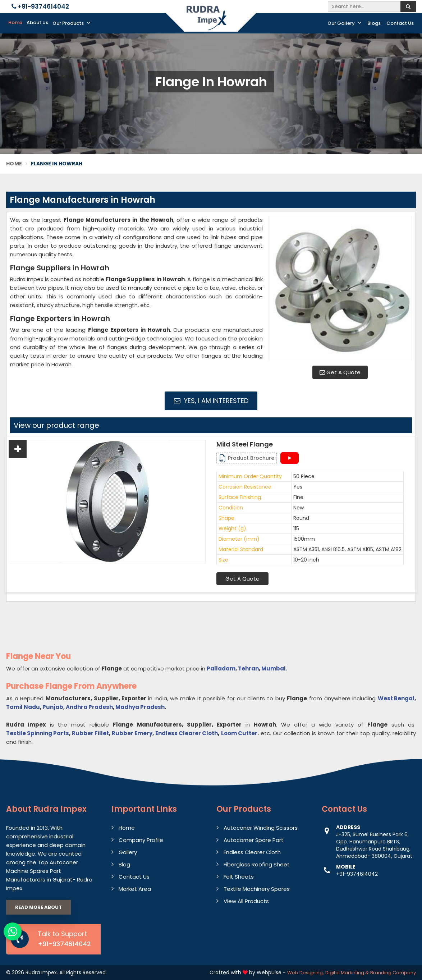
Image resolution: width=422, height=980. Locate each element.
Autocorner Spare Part (254, 840)
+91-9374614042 (40, 6)
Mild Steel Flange (245, 444)
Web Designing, (306, 973)
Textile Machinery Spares (257, 889)
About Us (37, 22)
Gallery (128, 852)
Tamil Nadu (23, 707)
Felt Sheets (239, 877)
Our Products (72, 23)
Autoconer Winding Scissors (261, 828)
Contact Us (400, 23)
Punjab (53, 707)
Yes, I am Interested (211, 401)
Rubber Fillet (90, 733)
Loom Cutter (239, 733)
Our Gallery (345, 23)
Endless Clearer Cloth (187, 733)
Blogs (374, 23)
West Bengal (396, 698)
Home (15, 22)
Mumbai (273, 668)
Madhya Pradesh (140, 707)
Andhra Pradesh (89, 707)
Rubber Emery (132, 733)
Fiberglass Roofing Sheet (257, 864)
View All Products (246, 901)
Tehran (248, 668)
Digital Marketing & (347, 973)
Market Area (135, 889)
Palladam (221, 668)
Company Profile (141, 840)
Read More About (38, 907)
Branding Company (393, 973)
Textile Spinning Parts (38, 733)
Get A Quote (340, 372)
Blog (124, 864)
